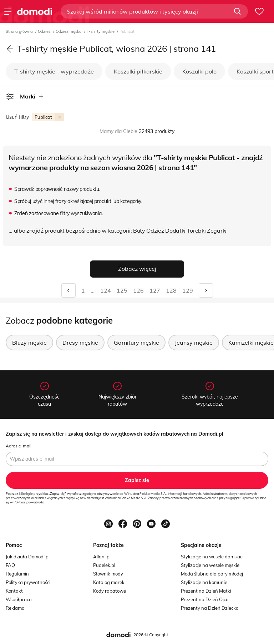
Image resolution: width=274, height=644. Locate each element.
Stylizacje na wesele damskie (212, 557)
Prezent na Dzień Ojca (205, 599)
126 (138, 290)
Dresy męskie (80, 343)
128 (171, 290)
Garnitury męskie (136, 343)
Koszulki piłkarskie (138, 71)
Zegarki (217, 230)
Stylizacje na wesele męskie (210, 565)
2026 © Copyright (151, 635)
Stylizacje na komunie (204, 582)
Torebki (196, 230)
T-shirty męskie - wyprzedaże (54, 71)
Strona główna (20, 31)
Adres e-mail (19, 446)
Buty (139, 230)
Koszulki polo (199, 71)
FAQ (10, 565)
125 (122, 290)
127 (155, 290)
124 (106, 290)
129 (188, 290)
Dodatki (175, 230)
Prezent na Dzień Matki (206, 591)
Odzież (45, 31)
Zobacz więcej (137, 269)
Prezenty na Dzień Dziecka (210, 608)
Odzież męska (69, 31)
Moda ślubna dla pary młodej (212, 574)
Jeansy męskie (194, 343)
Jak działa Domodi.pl (28, 557)
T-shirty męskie (101, 31)
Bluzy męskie (29, 343)
